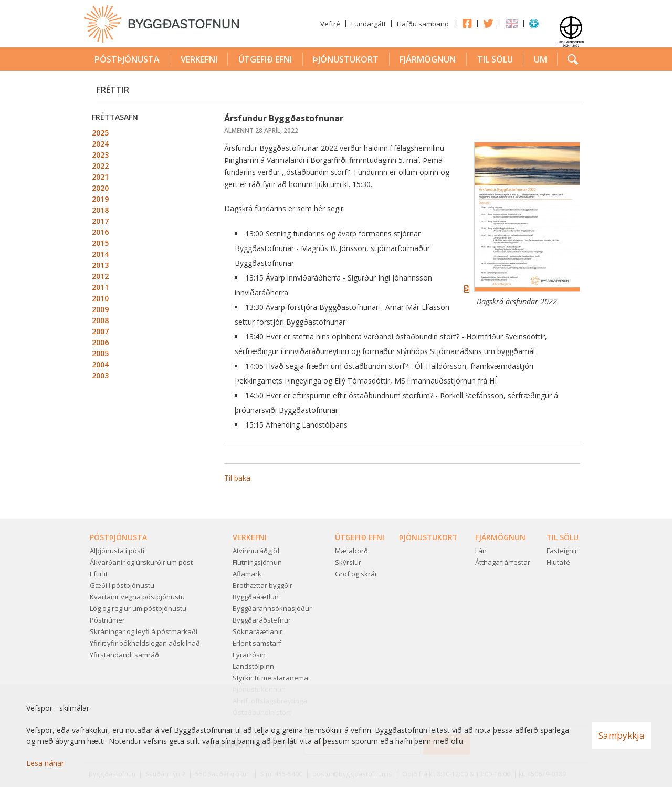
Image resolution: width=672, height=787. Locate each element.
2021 (100, 177)
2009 (100, 309)
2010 (100, 298)
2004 (100, 364)
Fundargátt (369, 24)
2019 (100, 199)
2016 (100, 232)
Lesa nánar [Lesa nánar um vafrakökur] (45, 763)
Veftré (330, 24)
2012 (100, 276)
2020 (100, 188)
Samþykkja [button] (622, 735)
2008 (100, 320)
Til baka (237, 478)
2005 (100, 353)
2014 (100, 254)
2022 (100, 166)
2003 (100, 375)
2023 (100, 155)
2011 (100, 287)
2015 (100, 243)
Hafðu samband (423, 24)
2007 (100, 331)
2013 (100, 265)
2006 (100, 342)
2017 (100, 221)
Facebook (467, 23)
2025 (100, 133)
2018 (100, 210)
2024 (100, 144)
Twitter (488, 23)
